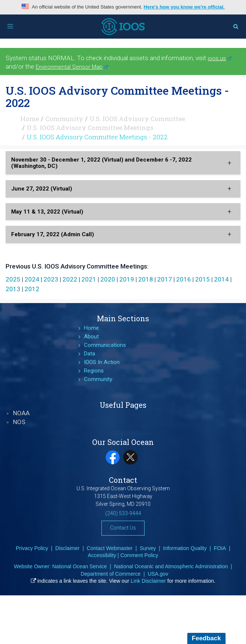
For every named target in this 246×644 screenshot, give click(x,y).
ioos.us (220, 58)
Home (30, 119)
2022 (70, 279)
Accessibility (102, 555)
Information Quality (185, 548)
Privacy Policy (32, 548)
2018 (146, 279)
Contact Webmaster (109, 548)
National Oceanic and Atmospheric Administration (171, 566)
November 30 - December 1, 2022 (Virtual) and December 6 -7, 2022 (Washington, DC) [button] (101, 163)
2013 (13, 289)
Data (90, 354)
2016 (184, 279)
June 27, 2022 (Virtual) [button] (42, 189)
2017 (165, 279)
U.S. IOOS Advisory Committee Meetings (90, 128)
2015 (203, 279)
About (91, 336)
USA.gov (158, 574)
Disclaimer (67, 548)
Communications (105, 345)
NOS (19, 422)
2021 (89, 279)
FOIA (220, 548)
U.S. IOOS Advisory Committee (137, 119)
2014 (221, 279)
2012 (32, 289)
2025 (13, 279)
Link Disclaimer (148, 581)
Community (64, 119)
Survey (148, 548)
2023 (51, 279)
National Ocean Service (79, 566)
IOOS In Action (102, 362)
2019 (127, 279)
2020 (108, 279)
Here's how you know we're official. (184, 7)
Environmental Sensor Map (72, 67)
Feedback (206, 638)
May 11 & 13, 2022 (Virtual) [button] (47, 212)
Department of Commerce (111, 574)
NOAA (21, 413)
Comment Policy (139, 555)
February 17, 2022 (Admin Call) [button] (53, 234)
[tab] (123, 163)
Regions (94, 371)
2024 (32, 279)
